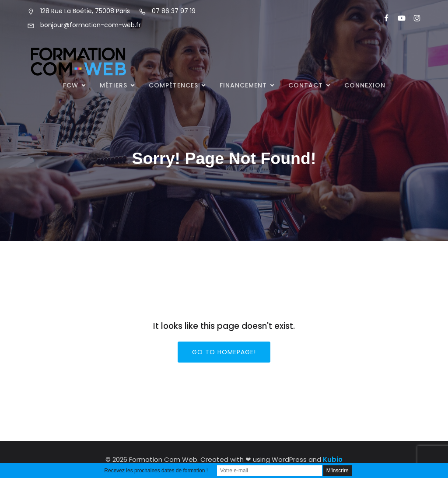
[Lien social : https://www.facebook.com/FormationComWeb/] (383, 18)
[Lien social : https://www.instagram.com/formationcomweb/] (413, 18)
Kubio (333, 459)
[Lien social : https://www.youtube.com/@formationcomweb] (398, 18)
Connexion (365, 85)
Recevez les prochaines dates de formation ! (156, 471)
